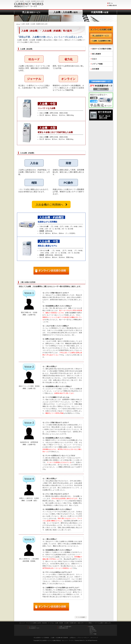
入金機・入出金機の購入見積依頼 (59, 638)
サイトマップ (94, 638)
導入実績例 (92, 629)
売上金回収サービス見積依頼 (41, 638)
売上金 (31, 12)
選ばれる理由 (93, 631)
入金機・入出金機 (66, 12)
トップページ (32, 627)
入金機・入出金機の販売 (65, 627)
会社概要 (92, 628)
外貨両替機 (100, 12)
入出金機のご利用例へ (50, 205)
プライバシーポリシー (83, 638)
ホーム (18, 24)
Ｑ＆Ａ (91, 632)
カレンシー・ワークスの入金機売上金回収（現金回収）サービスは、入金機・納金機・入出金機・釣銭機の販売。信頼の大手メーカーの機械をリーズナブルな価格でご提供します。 (66, 623)
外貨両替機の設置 (63, 628)
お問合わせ (73, 638)
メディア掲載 (93, 634)
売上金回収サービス (34, 628)
